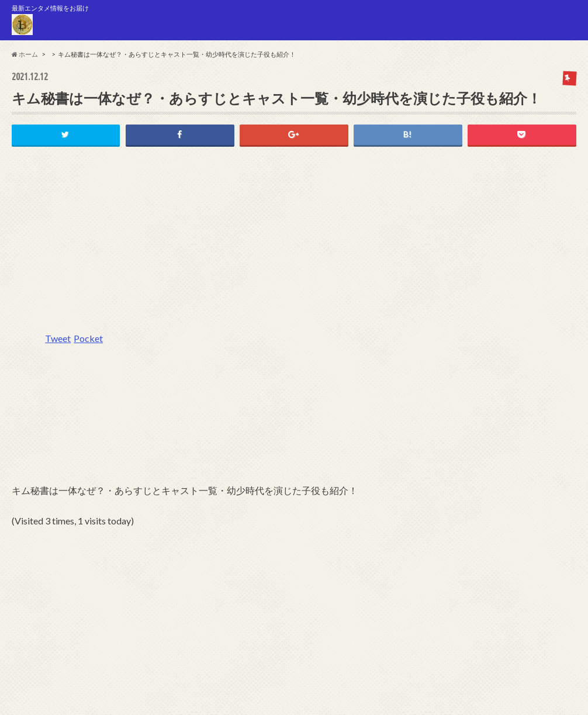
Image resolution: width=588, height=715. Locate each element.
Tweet (58, 338)
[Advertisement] (294, 246)
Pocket (88, 338)
